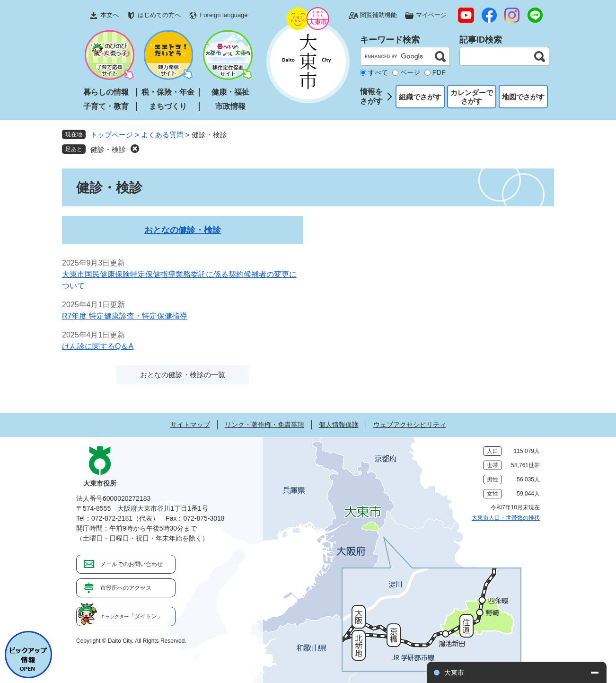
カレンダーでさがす (472, 97)
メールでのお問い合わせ (132, 564)
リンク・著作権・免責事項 (264, 425)
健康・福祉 (230, 92)
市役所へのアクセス (126, 588)
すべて (378, 72)
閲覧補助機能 (378, 15)
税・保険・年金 (168, 92)
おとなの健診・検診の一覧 (183, 375)
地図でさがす (523, 97)
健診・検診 (108, 149)
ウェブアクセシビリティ (410, 425)
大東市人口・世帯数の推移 (506, 518)
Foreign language (224, 15)
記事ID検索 (481, 40)
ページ (410, 72)
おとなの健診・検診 (183, 230)
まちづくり (168, 106)
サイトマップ (190, 425)
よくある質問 (162, 135)
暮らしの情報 (106, 92)
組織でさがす (420, 97)
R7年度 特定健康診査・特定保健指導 (125, 316)
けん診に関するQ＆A (98, 346)
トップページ (112, 135)
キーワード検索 (390, 40)
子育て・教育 (106, 106)
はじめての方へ (159, 15)
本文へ (110, 15)
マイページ (431, 15)
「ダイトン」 (132, 616)
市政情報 (230, 106)
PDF (439, 72)
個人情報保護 (339, 425)
